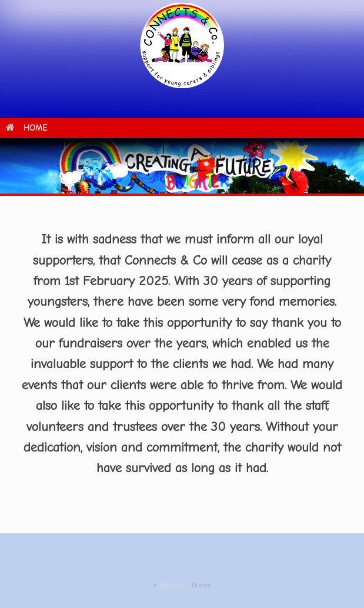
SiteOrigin (174, 585)
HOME (26, 128)
